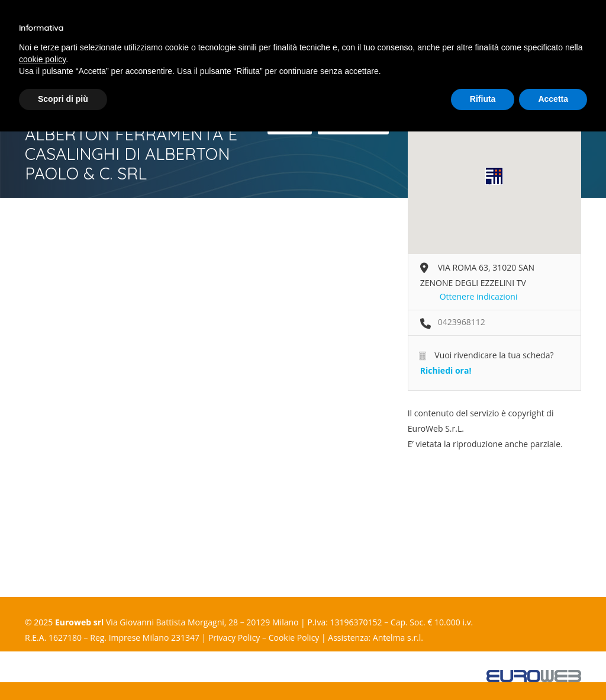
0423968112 (462, 322)
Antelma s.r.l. (398, 638)
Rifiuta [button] (483, 99)
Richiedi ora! (446, 370)
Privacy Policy (234, 638)
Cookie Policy (294, 638)
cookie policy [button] (42, 59)
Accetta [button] (553, 99)
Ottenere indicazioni (479, 296)
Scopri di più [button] (63, 99)
